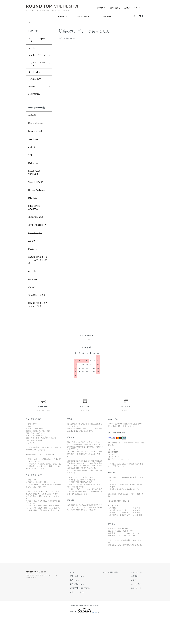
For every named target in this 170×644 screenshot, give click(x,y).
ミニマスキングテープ (37, 40)
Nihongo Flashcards (34, 198)
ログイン (137, 8)
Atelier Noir (34, 257)
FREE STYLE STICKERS (35, 218)
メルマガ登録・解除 (114, 600)
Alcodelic (33, 289)
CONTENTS (107, 16)
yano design (34, 142)
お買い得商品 (35, 94)
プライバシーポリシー (85, 620)
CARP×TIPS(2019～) (37, 238)
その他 (32, 87)
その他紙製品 (35, 79)
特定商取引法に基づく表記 (86, 616)
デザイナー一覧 (83, 16)
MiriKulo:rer (34, 167)
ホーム (28, 22)
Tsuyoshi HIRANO (37, 187)
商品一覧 (61, 16)
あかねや (33, 306)
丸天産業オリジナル (37, 317)
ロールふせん (35, 72)
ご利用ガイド (102, 8)
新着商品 (33, 116)
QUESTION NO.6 (37, 228)
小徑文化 (33, 150)
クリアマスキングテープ (37, 64)
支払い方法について (84, 612)
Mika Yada (33, 208)
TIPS (31, 158)
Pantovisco (34, 265)
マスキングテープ (37, 56)
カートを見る (137, 612)
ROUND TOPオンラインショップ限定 (37, 330)
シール (32, 48)
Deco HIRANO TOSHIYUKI (35, 177)
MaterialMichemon (37, 125)
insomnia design (36, 249)
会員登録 (127, 8)
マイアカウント (138, 600)
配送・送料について (84, 604)
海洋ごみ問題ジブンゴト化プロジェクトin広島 (37, 277)
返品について (81, 608)
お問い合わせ (115, 8)
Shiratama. (33, 298)
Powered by (85, 638)
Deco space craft (36, 133)
